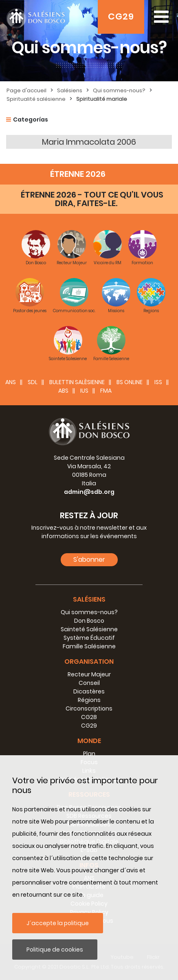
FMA (106, 391)
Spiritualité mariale (102, 99)
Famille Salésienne (89, 646)
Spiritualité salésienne (36, 99)
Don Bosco (89, 621)
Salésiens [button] (89, 599)
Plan (89, 754)
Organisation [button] (89, 662)
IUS (84, 391)
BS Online (130, 382)
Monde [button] (89, 741)
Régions (89, 700)
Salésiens (70, 90)
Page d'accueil (26, 90)
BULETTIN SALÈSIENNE (77, 382)
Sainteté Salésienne (89, 629)
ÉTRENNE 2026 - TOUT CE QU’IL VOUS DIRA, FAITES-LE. (92, 199)
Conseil (89, 683)
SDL (33, 382)
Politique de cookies (55, 950)
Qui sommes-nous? (119, 90)
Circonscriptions (89, 708)
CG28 (89, 717)
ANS (11, 382)
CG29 (121, 16)
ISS (158, 382)
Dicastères (89, 691)
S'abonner (89, 560)
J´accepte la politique (58, 923)
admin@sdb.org (89, 492)
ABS (63, 391)
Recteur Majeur (89, 674)
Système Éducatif (89, 638)
